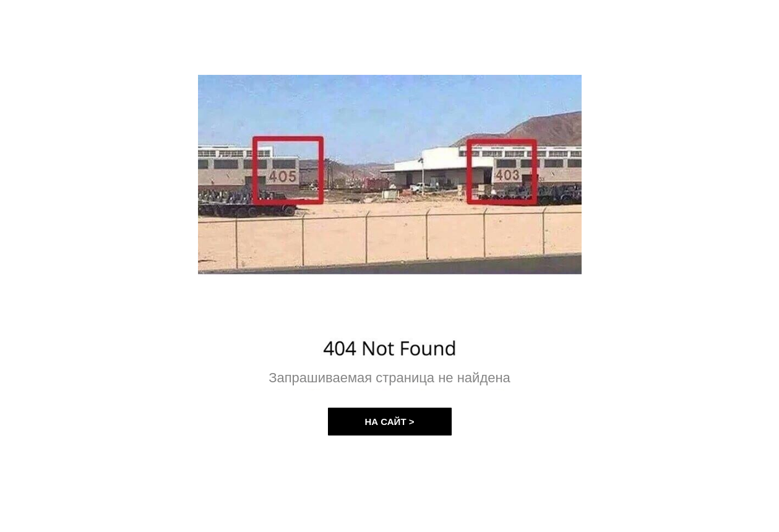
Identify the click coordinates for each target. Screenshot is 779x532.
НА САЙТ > (390, 422)
